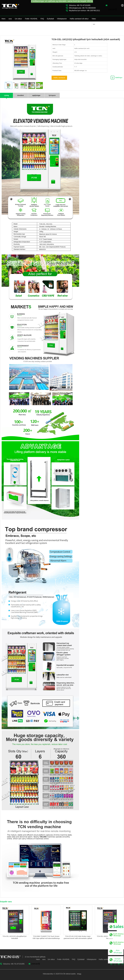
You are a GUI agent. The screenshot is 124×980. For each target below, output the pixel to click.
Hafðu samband (59, 78)
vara (10, 19)
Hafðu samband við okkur (79, 19)
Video (94, 19)
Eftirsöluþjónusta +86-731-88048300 (82, 8)
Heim (3, 19)
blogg (79, 974)
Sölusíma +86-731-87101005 (80, 5)
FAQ (42, 19)
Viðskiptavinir (62, 19)
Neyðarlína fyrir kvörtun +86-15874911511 (85, 11)
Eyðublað (50, 19)
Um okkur (18, 19)
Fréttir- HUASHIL (31, 19)
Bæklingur (119, 77)
